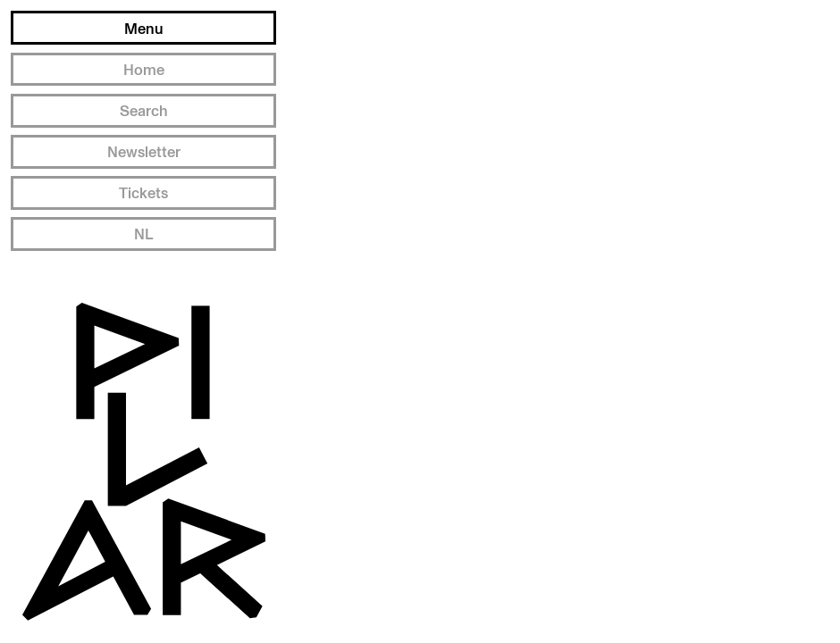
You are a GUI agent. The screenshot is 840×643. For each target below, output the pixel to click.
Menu (144, 28)
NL (143, 234)
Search (144, 110)
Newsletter (144, 151)
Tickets (143, 192)
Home (144, 69)
